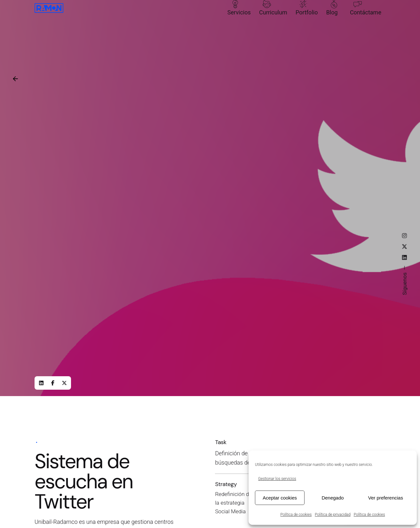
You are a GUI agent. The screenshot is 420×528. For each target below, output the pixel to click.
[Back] (15, 79)
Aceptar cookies (280, 498)
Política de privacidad (333, 515)
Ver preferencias (386, 498)
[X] (64, 383)
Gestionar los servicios (277, 479)
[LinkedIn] (41, 383)
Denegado (333, 498)
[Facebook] (53, 383)
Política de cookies (296, 515)
